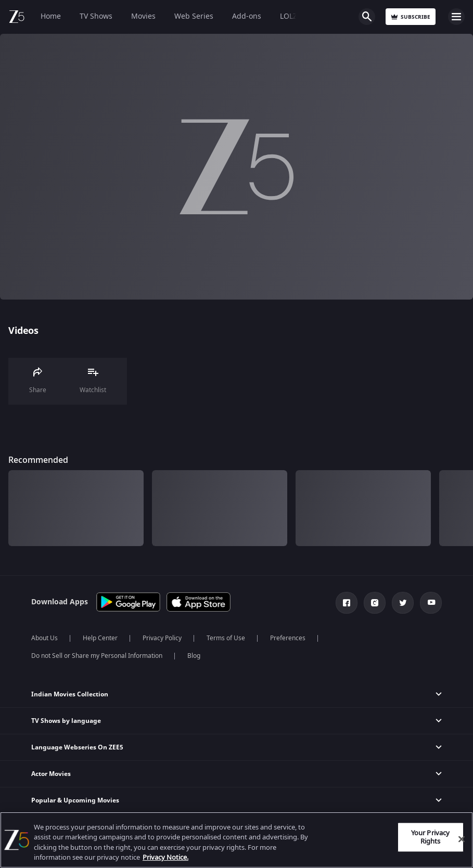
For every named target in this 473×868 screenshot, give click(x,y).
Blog (194, 656)
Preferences (288, 638)
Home (51, 16)
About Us (44, 638)
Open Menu (456, 17)
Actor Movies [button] (51, 774)
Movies (143, 16)
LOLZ (289, 16)
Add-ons (247, 16)
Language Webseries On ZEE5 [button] (77, 747)
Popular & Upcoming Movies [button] (75, 800)
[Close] (462, 839)
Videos (23, 331)
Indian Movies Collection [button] (70, 694)
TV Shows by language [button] (66, 721)
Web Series (194, 16)
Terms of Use (226, 638)
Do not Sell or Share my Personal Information (97, 656)
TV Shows (96, 16)
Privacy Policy (162, 638)
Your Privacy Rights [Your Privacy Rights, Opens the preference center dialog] (431, 837)
